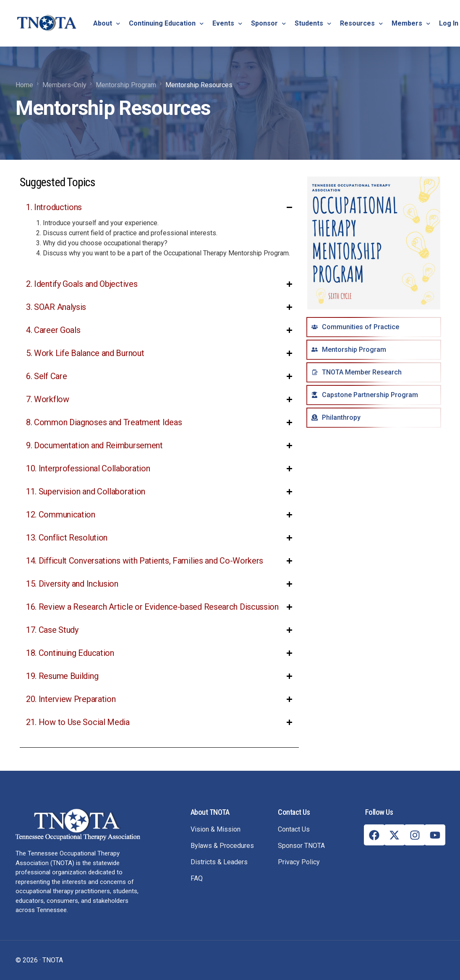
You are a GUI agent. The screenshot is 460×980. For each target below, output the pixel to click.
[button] (159, 234)
